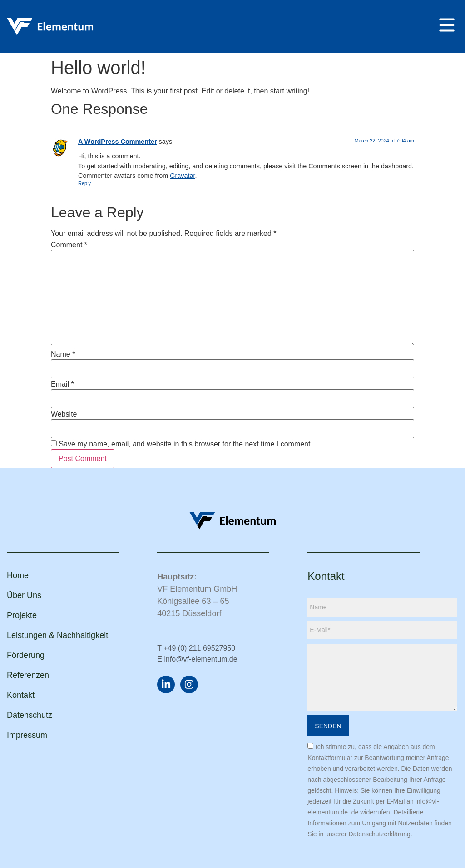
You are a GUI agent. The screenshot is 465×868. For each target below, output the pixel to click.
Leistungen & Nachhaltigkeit (57, 635)
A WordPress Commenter (118, 142)
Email (62, 384)
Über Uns (24, 595)
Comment (69, 245)
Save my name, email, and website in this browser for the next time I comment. (185, 444)
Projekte (22, 615)
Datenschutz (30, 715)
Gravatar (182, 176)
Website (64, 414)
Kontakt (21, 695)
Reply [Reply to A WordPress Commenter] (84, 183)
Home (18, 575)
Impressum (27, 735)
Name (63, 354)
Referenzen (28, 675)
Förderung (26, 655)
